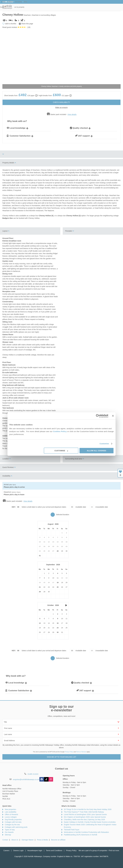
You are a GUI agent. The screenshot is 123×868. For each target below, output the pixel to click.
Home (19, 7)
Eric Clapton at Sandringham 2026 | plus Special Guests (85, 817)
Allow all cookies (97, 451)
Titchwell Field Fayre (72, 830)
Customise (104, 444)
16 (58, 623)
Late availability (11, 812)
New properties (10, 809)
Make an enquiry (61, 107)
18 (58, 583)
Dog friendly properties (13, 820)
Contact (5, 840)
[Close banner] (113, 416)
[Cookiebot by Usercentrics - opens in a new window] (98, 416)
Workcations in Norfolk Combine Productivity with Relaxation (86, 832)
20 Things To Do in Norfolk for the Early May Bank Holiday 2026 (88, 809)
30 (58, 632)
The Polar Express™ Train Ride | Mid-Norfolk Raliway (84, 812)
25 (58, 587)
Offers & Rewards (73, 7)
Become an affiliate (58, 840)
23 (58, 628)
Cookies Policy (60, 431)
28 (58, 551)
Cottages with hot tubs (13, 822)
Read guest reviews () (16, 27)
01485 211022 (8, 2)
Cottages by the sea (12, 825)
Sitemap (8, 835)
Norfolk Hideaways (7, 7)
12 (40, 623)
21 (40, 587)
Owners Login (18, 851)
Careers (6, 851)
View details (72, 114)
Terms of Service (81, 752)
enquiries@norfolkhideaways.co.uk (26, 779)
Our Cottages (36, 7)
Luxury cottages (11, 817)
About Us (15, 840)
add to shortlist (11, 24)
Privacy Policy (69, 752)
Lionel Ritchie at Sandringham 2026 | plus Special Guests (85, 814)
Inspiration (54, 7)
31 (40, 556)
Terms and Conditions (54, 851)
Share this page (27, 24)
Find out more (114, 851)
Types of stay (10, 830)
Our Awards (9, 832)
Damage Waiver (28, 840)
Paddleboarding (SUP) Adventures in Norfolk (81, 835)
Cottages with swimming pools (16, 827)
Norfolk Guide (93, 7)
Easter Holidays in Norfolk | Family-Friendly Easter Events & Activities (90, 822)
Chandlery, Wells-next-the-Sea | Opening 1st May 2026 (84, 820)
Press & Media (42, 840)
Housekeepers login (35, 851)
